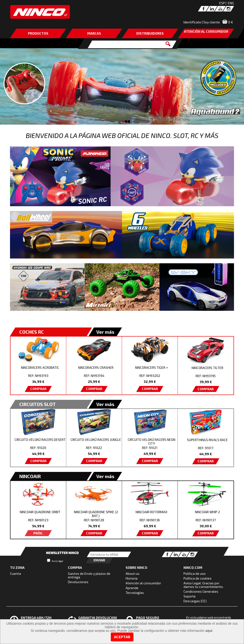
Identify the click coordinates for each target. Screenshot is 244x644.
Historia (132, 578)
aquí (209, 631)
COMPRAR (38, 389)
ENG (231, 3)
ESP (222, 3)
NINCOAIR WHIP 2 (207, 512)
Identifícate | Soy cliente (202, 22)
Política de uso (195, 573)
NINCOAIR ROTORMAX (152, 512)
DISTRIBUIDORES (150, 33)
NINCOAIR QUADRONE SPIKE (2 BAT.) (96, 514)
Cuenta (15, 573)
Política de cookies (198, 578)
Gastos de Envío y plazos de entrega (89, 575)
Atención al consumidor (143, 583)
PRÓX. (38, 533)
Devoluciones (78, 582)
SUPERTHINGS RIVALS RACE (207, 440)
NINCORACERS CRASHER (96, 367)
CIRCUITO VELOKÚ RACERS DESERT (40, 440)
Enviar (99, 560)
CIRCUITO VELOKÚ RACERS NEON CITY (152, 441)
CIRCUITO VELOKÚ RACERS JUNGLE (96, 440)
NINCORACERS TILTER (207, 368)
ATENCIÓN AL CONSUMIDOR (206, 31)
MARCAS (94, 33)
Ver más (105, 332)
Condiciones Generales (201, 591)
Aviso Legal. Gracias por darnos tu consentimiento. (203, 585)
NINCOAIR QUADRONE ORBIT (40, 512)
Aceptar (122, 637)
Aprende (132, 588)
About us (132, 573)
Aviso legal (57, 561)
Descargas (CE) (195, 601)
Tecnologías (135, 593)
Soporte (190, 596)
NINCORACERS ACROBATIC (40, 367)
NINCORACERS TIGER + (152, 367)
